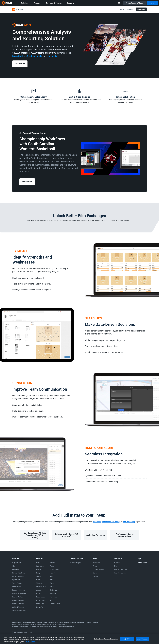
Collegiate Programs (95, 535)
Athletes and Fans (77, 559)
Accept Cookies (142, 639)
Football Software (18, 597)
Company (71, 3)
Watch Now (27, 182)
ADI (51, 600)
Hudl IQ (39, 569)
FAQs (122, 9)
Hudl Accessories (120, 573)
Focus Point (40, 607)
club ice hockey (129, 522)
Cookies (88, 623)
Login (139, 559)
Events (95, 576)
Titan (52, 580)
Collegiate (16, 569)
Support (130, 9)
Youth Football (17, 583)
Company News (98, 569)
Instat (52, 587)
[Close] (155, 639)
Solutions (26, 3)
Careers (96, 573)
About (95, 559)
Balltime (53, 593)
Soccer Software (18, 604)
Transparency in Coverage (66, 627)
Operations (16, 580)
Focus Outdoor (41, 600)
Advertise (96, 563)
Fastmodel (54, 597)
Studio (39, 576)
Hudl (38, 563)
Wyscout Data (41, 587)
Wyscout (39, 583)
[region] (79, 639)
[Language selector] (22, 633)
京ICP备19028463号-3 (51, 627)
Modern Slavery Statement (20, 627)
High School (17, 563)
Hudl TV (53, 573)
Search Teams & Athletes (135, 3)
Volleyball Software (19, 611)
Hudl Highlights (76, 563)
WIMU (52, 576)
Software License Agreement (46, 623)
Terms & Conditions (29, 623)
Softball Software (18, 607)
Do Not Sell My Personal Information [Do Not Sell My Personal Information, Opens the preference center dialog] (106, 639)
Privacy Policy (17, 623)
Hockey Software (18, 600)
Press (95, 566)
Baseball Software (19, 590)
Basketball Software (19, 593)
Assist (38, 590)
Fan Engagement (18, 576)
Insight (39, 573)
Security (96, 623)
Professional (17, 587)
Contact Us (141, 9)
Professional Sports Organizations (125, 535)
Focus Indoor (41, 597)
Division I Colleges (19, 573)
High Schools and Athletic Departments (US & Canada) (34, 535)
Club (14, 566)
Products (38, 3)
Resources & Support (55, 3)
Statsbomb (54, 590)
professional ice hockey (111, 522)
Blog (116, 566)
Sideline (53, 563)
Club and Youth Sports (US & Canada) (66, 535)
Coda (38, 580)
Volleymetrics (55, 569)
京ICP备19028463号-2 (36, 627)
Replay (52, 566)
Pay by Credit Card (120, 569)
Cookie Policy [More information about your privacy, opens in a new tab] (30, 642)
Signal (52, 583)
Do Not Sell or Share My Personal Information (70, 623)
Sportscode (40, 566)
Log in (153, 3)
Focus (38, 593)
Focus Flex (40, 604)
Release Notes (55, 604)
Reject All (127, 639)
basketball (97, 522)
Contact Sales (142, 563)
